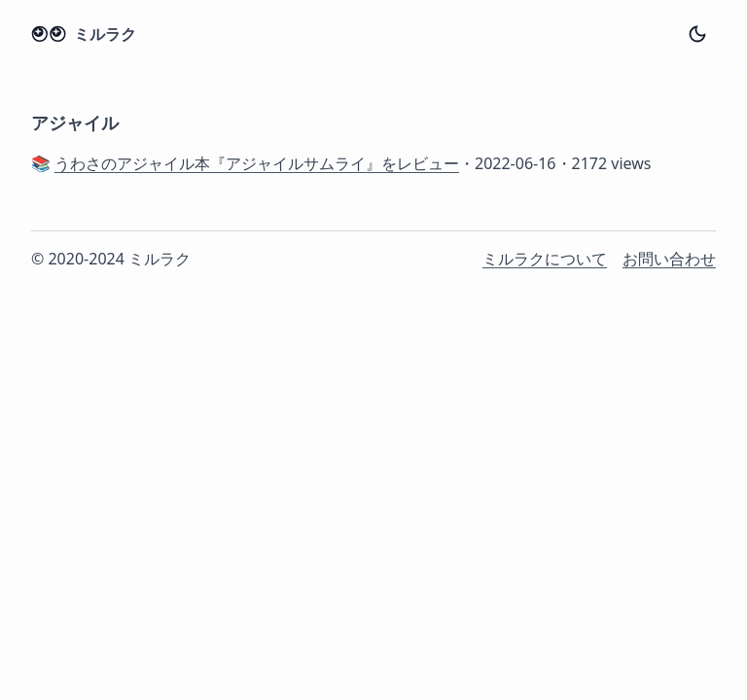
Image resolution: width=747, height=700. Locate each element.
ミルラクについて (545, 259)
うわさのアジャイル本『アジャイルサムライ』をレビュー (257, 163)
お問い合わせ (669, 259)
